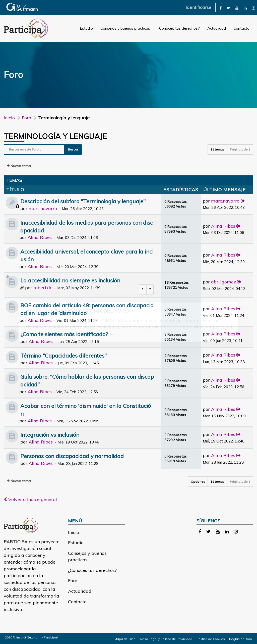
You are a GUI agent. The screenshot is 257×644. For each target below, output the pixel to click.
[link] (221, 8)
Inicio (9, 118)
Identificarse (199, 7)
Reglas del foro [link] (241, 639)
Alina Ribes (40, 237)
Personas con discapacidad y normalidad (72, 456)
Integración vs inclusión (50, 435)
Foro (73, 581)
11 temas (217, 149)
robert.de (43, 288)
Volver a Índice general (30, 499)
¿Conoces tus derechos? (179, 28)
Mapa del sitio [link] (125, 639)
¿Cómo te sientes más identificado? (64, 334)
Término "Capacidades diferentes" (63, 355)
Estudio (86, 28)
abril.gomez (223, 282)
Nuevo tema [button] (19, 166)
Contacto (241, 28)
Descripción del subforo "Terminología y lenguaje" (83, 201)
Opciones (198, 482)
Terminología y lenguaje (55, 136)
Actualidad (217, 28)
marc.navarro (43, 208)
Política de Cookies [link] (211, 639)
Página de (240, 149)
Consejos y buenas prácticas (125, 28)
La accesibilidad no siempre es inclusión (70, 280)
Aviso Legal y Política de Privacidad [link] (166, 639)
